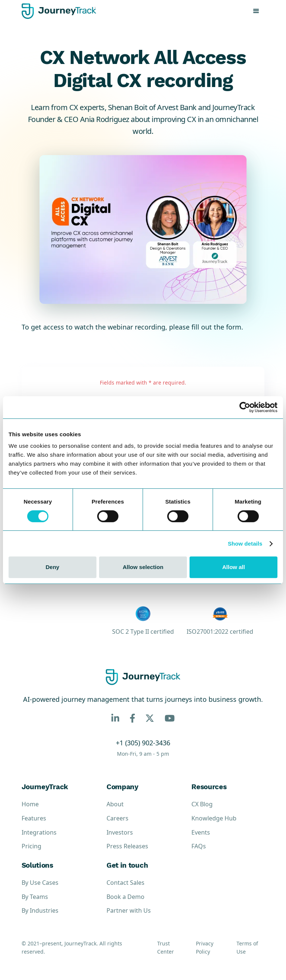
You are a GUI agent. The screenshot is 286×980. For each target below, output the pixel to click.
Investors (120, 832)
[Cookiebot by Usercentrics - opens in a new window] (245, 407)
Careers (117, 818)
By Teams (35, 897)
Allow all (234, 567)
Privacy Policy (205, 947)
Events (201, 832)
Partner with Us (129, 910)
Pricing (31, 846)
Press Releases (127, 846)
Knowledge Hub (214, 818)
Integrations (39, 832)
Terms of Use (247, 947)
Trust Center (166, 947)
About (115, 804)
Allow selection (143, 567)
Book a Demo (125, 897)
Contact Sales (125, 883)
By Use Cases (40, 883)
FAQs (199, 846)
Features (34, 818)
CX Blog (202, 804)
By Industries (40, 910)
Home (30, 804)
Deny (52, 567)
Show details (245, 544)
